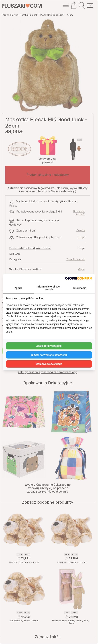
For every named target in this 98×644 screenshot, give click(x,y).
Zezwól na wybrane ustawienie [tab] (49, 355)
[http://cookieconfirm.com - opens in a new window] (79, 278)
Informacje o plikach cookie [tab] (49, 288)
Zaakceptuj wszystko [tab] (49, 346)
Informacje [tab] (80, 288)
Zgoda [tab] (18, 288)
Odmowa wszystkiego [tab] (49, 364)
